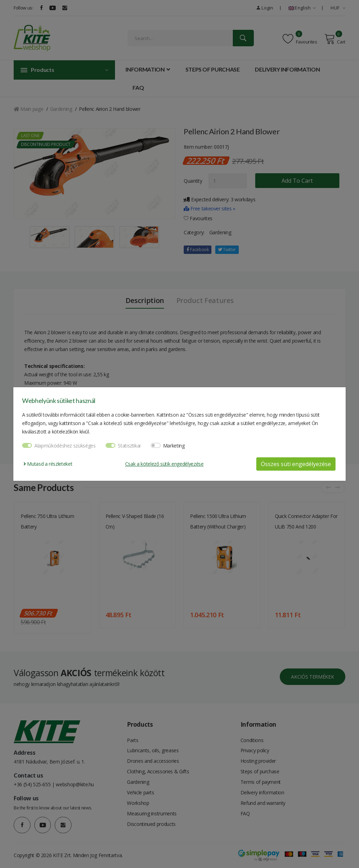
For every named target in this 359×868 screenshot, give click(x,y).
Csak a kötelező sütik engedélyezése (164, 464)
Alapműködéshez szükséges (65, 446)
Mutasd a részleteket (48, 464)
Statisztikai (129, 446)
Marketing (174, 446)
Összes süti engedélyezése (296, 464)
